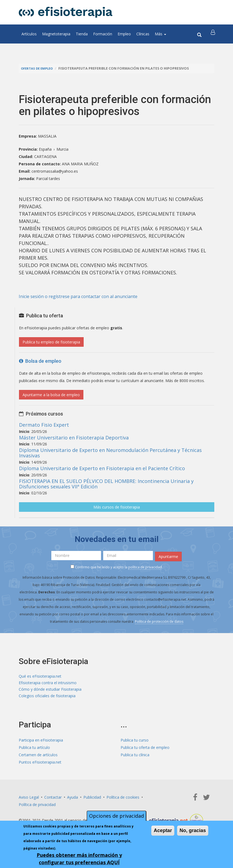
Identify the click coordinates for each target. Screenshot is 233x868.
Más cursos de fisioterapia (117, 507)
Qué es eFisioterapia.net (40, 675)
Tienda (82, 34)
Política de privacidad (37, 806)
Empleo (124, 34)
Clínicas (143, 34)
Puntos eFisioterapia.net (40, 764)
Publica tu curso (135, 742)
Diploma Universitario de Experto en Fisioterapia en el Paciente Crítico (102, 468)
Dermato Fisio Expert (44, 425)
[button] (213, 34)
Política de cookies (123, 799)
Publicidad (92, 799)
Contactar (53, 799)
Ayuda (73, 799)
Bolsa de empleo (40, 361)
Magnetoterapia (56, 34)
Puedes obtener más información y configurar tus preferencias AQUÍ (79, 859)
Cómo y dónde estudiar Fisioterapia (50, 690)
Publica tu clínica (135, 757)
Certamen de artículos (38, 757)
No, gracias (193, 830)
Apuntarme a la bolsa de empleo (51, 395)
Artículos (29, 34)
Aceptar (163, 830)
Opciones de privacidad (117, 816)
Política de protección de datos (159, 620)
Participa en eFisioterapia (41, 742)
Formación (103, 34)
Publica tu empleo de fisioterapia (51, 342)
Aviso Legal (29, 799)
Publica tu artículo (34, 749)
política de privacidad (145, 565)
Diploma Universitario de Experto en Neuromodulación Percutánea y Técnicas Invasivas (110, 453)
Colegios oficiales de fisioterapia (47, 697)
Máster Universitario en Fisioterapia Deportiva (74, 438)
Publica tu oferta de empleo (145, 749)
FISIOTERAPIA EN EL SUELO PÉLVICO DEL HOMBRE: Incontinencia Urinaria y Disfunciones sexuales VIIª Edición (106, 484)
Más (160, 34)
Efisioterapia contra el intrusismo (48, 683)
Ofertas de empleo (39, 68)
